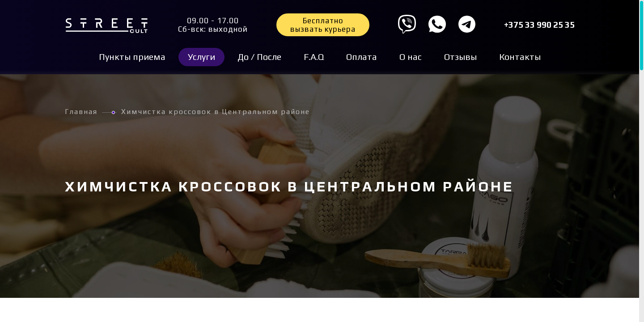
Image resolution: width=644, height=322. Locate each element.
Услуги (201, 57)
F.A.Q (314, 57)
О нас (411, 57)
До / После (259, 57)
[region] (322, 161)
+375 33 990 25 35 (539, 25)
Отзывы (460, 57)
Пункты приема (132, 57)
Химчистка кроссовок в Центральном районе (216, 112)
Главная (81, 112)
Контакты (520, 57)
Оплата (362, 57)
